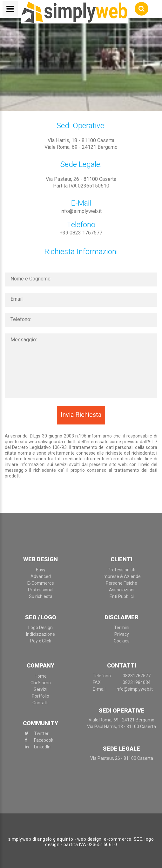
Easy (41, 570)
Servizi (40, 689)
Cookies (122, 641)
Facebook (44, 740)
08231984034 (137, 682)
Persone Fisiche (121, 583)
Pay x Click (41, 641)
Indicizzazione (40, 634)
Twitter (41, 733)
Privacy (122, 634)
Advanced (41, 576)
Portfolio (40, 696)
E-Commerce (41, 583)
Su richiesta (41, 596)
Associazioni (122, 590)
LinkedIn (42, 747)
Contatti (40, 703)
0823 (137, 676)
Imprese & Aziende (122, 576)
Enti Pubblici (122, 596)
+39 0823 (81, 233)
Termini (122, 628)
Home (41, 676)
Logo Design (40, 628)
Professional (41, 590)
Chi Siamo (41, 683)
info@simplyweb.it (81, 211)
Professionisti (121, 570)
